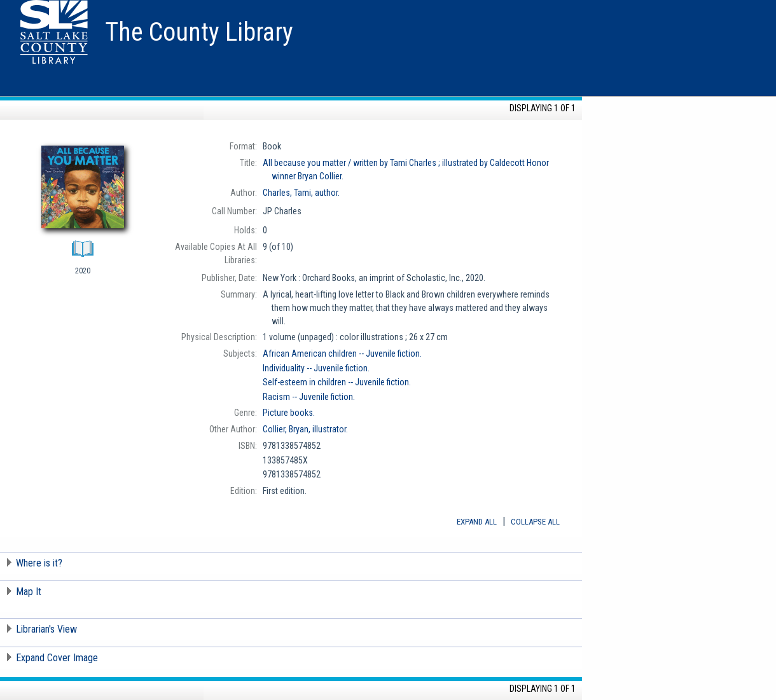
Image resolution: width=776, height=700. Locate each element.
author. (301, 193)
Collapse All (535, 522)
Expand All (477, 522)
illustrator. (305, 429)
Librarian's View (46, 629)
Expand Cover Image (57, 658)
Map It (29, 592)
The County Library (199, 32)
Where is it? (39, 563)
